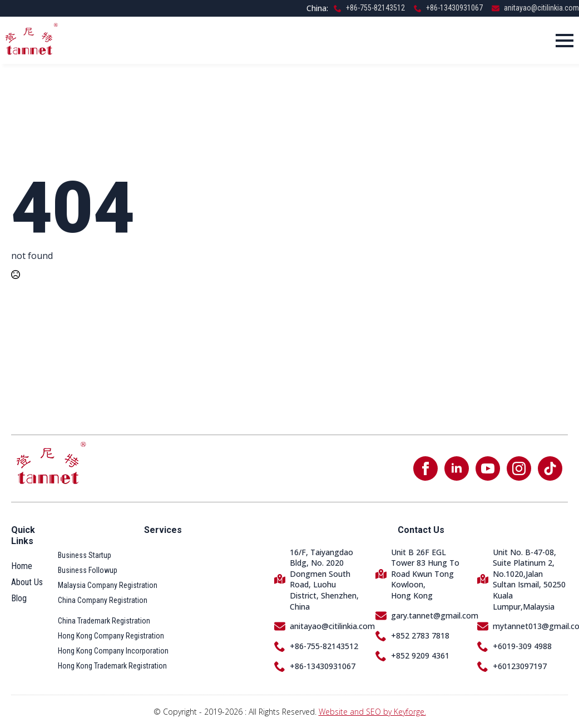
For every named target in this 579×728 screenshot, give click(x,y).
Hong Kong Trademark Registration (112, 666)
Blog (19, 598)
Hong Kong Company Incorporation (113, 651)
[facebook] (425, 468)
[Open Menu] (565, 41)
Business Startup (85, 555)
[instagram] (519, 468)
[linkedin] (457, 468)
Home (22, 566)
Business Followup (88, 570)
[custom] (550, 468)
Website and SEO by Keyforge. (372, 712)
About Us (27, 582)
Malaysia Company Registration (108, 585)
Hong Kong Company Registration (111, 636)
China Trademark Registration (104, 621)
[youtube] (488, 468)
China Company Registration (103, 600)
